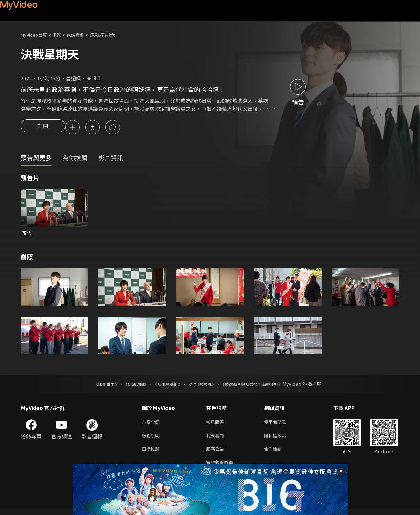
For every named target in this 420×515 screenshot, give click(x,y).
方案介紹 (152, 424)
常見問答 (216, 424)
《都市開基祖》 (164, 386)
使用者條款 (281, 424)
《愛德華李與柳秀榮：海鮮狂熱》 (260, 386)
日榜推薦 (152, 453)
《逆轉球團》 (128, 386)
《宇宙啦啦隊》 (203, 386)
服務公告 (216, 453)
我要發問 (216, 439)
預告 (27, 234)
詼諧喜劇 (83, 35)
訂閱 (43, 128)
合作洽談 (278, 453)
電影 (62, 35)
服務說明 (152, 439)
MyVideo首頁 (36, 35)
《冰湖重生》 (94, 386)
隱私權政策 (281, 439)
